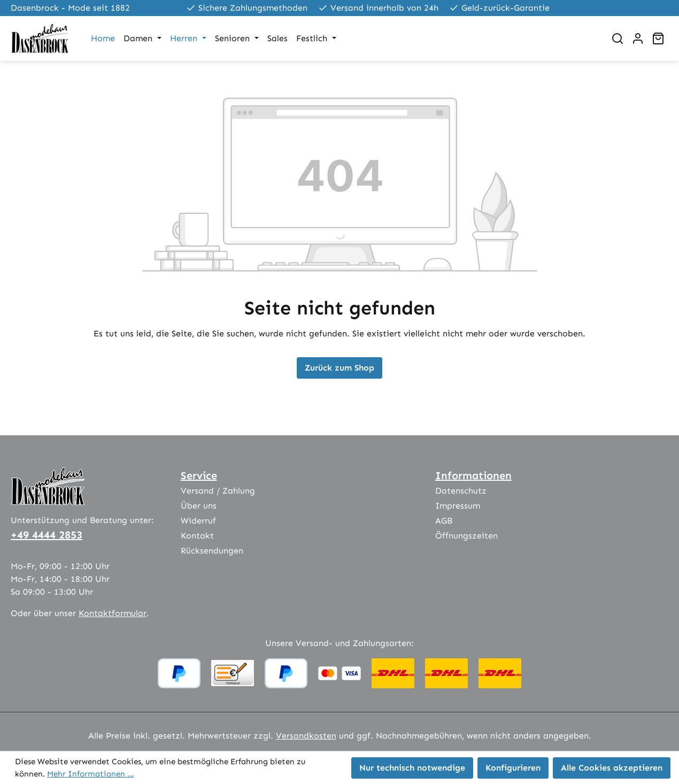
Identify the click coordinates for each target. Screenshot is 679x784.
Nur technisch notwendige (412, 768)
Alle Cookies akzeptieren (612, 768)
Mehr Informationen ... (90, 774)
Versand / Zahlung (218, 491)
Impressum (458, 506)
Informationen (473, 475)
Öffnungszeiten (466, 536)
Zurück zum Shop (339, 368)
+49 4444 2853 (47, 535)
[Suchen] (618, 39)
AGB (444, 521)
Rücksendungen (212, 551)
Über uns (199, 506)
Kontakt (197, 536)
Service (199, 475)
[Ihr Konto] (638, 39)
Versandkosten (306, 736)
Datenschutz (461, 491)
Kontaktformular (113, 613)
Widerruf (198, 521)
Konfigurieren (513, 768)
